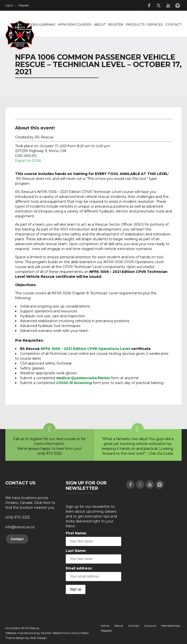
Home (105, 626)
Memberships (171, 626)
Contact (173, 24)
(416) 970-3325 (18, 517)
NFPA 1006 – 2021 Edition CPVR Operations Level (85, 349)
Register (24, 5)
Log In (9, 5)
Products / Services (144, 24)
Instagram (178, 5)
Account (150, 626)
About (100, 24)
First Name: (76, 533)
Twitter (159, 5)
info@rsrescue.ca (20, 527)
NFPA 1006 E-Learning (37, 24)
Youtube (168, 5)
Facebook (149, 5)
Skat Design (38, 638)
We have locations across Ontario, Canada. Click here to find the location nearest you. (30, 503)
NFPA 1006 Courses (75, 24)
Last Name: (76, 551)
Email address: (79, 568)
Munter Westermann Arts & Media (65, 633)
